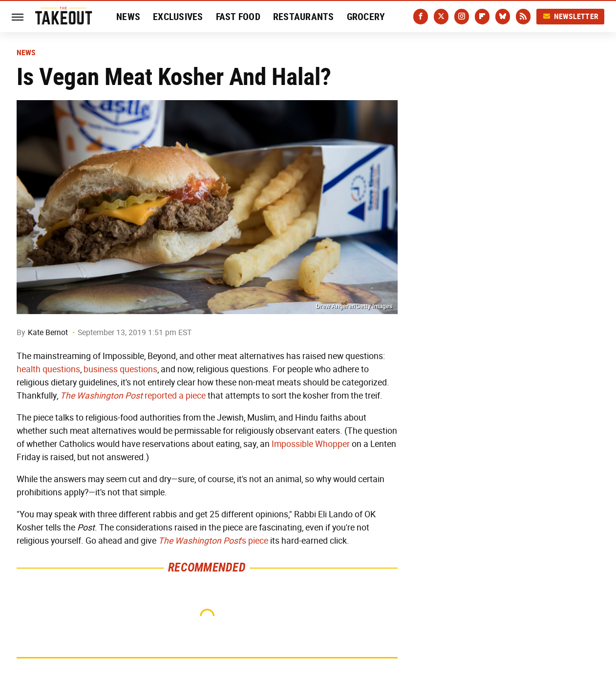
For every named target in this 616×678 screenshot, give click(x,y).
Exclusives (178, 17)
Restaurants (304, 17)
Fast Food (238, 17)
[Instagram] (462, 17)
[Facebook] (421, 17)
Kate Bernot (48, 332)
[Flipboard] (482, 17)
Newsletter (571, 16)
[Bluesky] (503, 17)
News (128, 17)
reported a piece (133, 396)
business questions (120, 369)
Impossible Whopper (311, 444)
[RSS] (523, 17)
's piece (213, 541)
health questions (48, 369)
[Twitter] (441, 17)
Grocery (366, 17)
